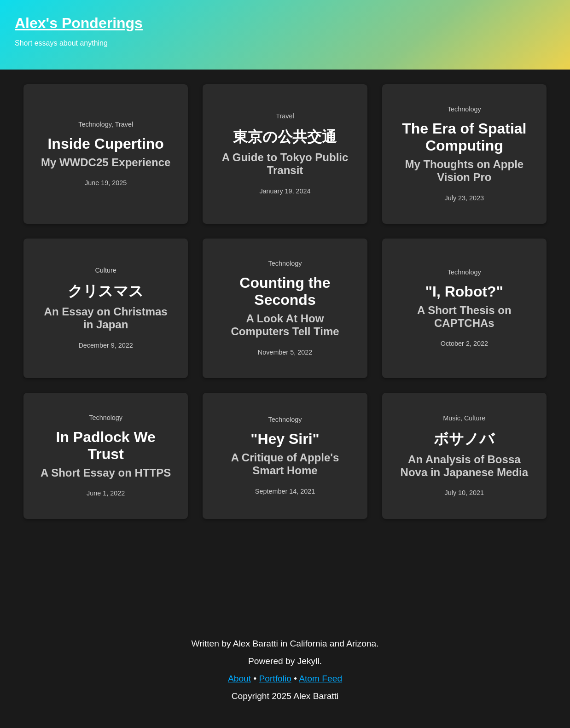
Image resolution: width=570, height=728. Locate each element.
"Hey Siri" (285, 439)
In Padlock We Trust (105, 446)
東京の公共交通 (285, 137)
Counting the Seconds (285, 291)
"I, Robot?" (464, 291)
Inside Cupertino (105, 144)
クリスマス (106, 291)
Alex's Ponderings (79, 23)
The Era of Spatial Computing (464, 137)
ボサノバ (464, 439)
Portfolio (275, 678)
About (239, 678)
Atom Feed (320, 678)
